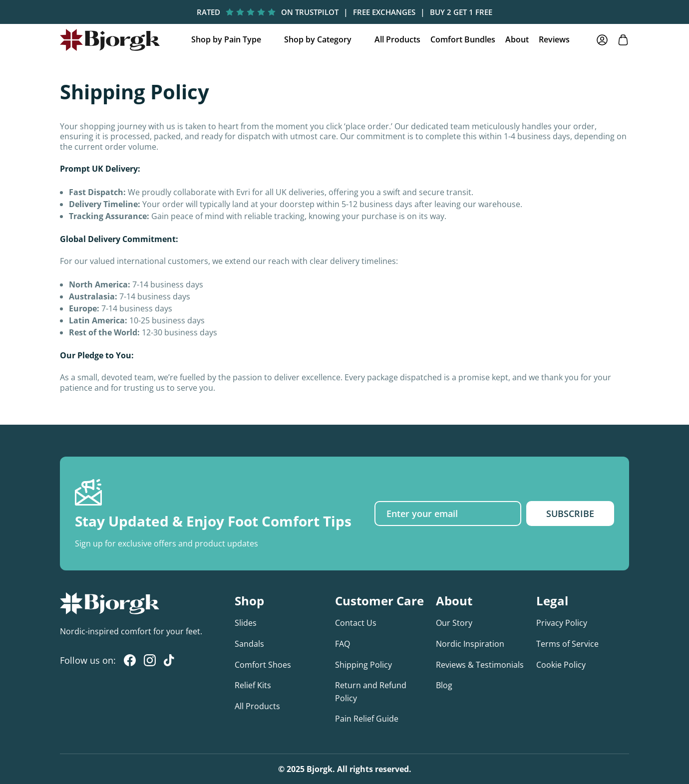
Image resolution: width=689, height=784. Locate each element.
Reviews (554, 40)
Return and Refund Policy (371, 692)
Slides (246, 623)
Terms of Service (567, 644)
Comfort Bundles (463, 40)
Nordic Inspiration (470, 644)
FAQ (343, 644)
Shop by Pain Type (226, 40)
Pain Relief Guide (367, 719)
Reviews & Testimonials (480, 665)
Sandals (249, 644)
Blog (444, 685)
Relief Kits (253, 685)
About (517, 40)
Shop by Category (318, 40)
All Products (397, 40)
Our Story (454, 623)
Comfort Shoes (263, 665)
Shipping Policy (363, 665)
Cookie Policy (561, 665)
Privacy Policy (562, 623)
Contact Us (356, 623)
